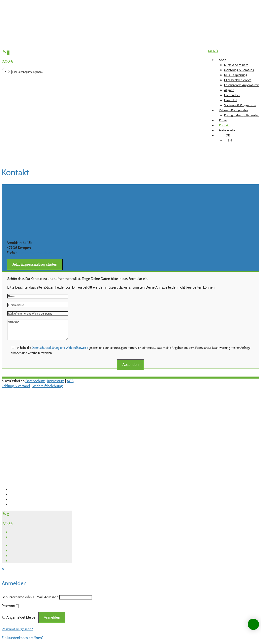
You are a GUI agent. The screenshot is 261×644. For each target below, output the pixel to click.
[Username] (76, 597)
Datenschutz (35, 381)
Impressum (56, 381)
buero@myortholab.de (35, 253)
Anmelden (52, 617)
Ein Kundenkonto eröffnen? (23, 638)
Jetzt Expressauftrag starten (35, 264)
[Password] (35, 606)
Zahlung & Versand (16, 386)
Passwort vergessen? (17, 629)
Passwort (10, 606)
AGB (70, 381)
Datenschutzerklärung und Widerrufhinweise (60, 348)
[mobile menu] (213, 51)
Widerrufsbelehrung (48, 386)
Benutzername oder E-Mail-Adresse (30, 597)
